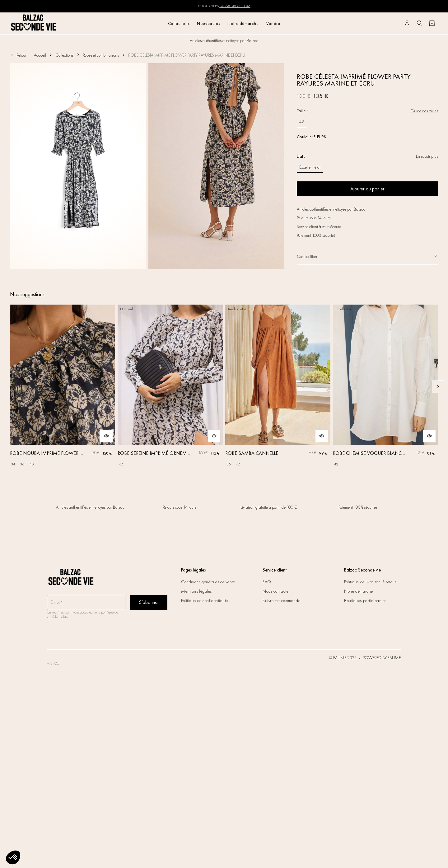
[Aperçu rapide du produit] (106, 436)
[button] (13, 857)
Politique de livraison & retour (370, 582)
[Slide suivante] (438, 387)
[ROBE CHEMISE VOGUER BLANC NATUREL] (385, 387)
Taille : (302, 111)
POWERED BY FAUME (382, 658)
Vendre (273, 23)
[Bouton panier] (432, 23)
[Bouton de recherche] (419, 23)
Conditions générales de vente (208, 582)
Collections (179, 23)
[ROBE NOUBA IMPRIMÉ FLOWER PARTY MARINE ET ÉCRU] (63, 387)
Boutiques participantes (365, 600)
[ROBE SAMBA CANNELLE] (278, 387)
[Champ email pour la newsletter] (86, 602)
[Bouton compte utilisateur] (407, 23)
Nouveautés (208, 23)
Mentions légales (196, 591)
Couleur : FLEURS (311, 137)
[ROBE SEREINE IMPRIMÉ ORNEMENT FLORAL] (170, 387)
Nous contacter (276, 591)
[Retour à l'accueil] (34, 23)
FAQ (267, 582)
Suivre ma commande (281, 600)
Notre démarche (243, 23)
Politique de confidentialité (205, 600)
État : (301, 156)
